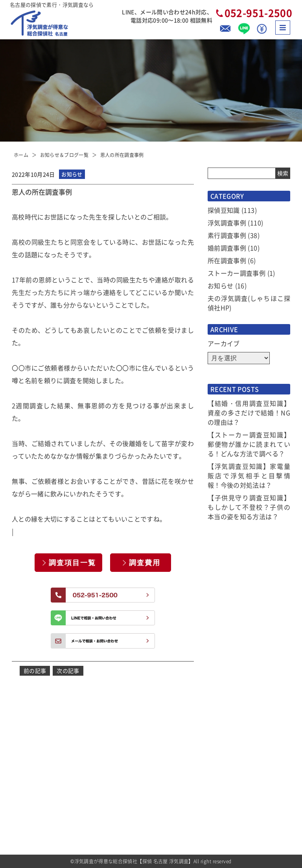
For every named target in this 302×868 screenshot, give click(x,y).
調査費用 (145, 563)
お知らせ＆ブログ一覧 (64, 155)
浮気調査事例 (227, 223)
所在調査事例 (227, 260)
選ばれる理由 (150, 758)
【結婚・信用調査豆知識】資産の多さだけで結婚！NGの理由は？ (249, 413)
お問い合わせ (225, 823)
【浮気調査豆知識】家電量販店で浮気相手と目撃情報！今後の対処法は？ (249, 475)
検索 (283, 173)
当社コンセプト (228, 758)
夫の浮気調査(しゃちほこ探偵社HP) (249, 303)
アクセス (220, 797)
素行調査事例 (227, 235)
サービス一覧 (150, 771)
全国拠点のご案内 (231, 810)
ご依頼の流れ (150, 810)
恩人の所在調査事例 (122, 155)
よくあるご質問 (228, 745)
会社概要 (220, 784)
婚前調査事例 (227, 248)
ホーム (21, 155)
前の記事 (35, 671)
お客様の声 (223, 732)
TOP (140, 732)
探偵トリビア (225, 771)
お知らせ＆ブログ (156, 745)
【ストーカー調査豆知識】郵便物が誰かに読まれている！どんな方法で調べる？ (249, 444)
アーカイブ (224, 343)
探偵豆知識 (224, 210)
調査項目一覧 (72, 563)
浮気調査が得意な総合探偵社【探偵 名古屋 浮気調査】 (134, 861)
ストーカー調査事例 (237, 273)
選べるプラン (150, 797)
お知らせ (220, 286)
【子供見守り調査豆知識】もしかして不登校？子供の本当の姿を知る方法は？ (249, 507)
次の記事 (68, 671)
